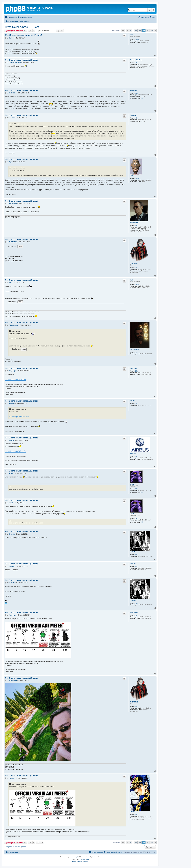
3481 (137, 489)
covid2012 (133, 564)
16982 (137, 39)
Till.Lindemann (134, 349)
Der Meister (133, 90)
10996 (137, 179)
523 (136, 63)
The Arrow (133, 115)
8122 (137, 352)
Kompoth (133, 552)
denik (131, 35)
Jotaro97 (133, 812)
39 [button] (140, 31)
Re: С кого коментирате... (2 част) (23, 35)
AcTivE (132, 484)
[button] (123, 31)
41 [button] (148, 31)
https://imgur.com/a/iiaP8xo (15, 379)
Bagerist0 (133, 453)
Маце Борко (134, 368)
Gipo (131, 176)
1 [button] (130, 31)
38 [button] (136, 31)
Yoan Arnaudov (84, 859)
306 (136, 815)
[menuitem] (25, 17)
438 (136, 225)
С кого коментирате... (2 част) (22, 27)
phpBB (77, 857)
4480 (137, 118)
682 (136, 456)
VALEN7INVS (134, 263)
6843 (137, 93)
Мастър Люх (134, 223)
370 (136, 567)
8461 (137, 268)
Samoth (132, 401)
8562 (137, 371)
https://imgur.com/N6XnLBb (16, 451)
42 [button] (152, 31)
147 (136, 404)
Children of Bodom (136, 60)
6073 (137, 555)
